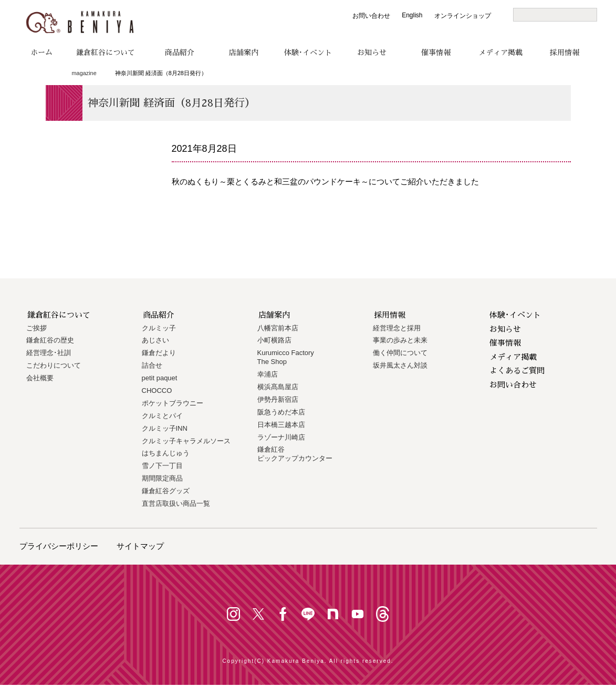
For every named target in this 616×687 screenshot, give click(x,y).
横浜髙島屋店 (278, 387)
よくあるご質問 (517, 371)
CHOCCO (157, 391)
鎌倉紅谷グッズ (166, 491)
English (412, 15)
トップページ (50, 74)
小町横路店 (274, 340)
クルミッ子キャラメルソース (186, 441)
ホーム (41, 53)
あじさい (155, 340)
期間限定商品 (162, 478)
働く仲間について (400, 353)
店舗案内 (244, 53)
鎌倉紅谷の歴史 (50, 340)
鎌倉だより (159, 353)
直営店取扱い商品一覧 (176, 503)
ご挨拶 (36, 328)
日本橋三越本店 (281, 425)
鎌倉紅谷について (106, 53)
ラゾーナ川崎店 (281, 437)
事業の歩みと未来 (400, 340)
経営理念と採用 (397, 328)
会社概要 (40, 378)
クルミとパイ (162, 416)
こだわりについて (54, 365)
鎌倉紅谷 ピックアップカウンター (295, 454)
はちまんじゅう (166, 453)
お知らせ (372, 53)
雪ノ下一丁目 (162, 466)
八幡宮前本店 (278, 328)
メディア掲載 (500, 53)
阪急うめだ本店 (281, 412)
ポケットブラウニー (173, 403)
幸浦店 (268, 374)
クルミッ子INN (165, 428)
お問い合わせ (371, 16)
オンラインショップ (463, 16)
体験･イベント (308, 53)
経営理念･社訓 (49, 353)
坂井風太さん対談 (400, 365)
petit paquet (160, 378)
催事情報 (436, 53)
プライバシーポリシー (59, 546)
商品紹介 (180, 53)
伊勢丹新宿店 (278, 399)
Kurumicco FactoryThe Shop (286, 357)
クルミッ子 (159, 328)
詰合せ (152, 365)
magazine (84, 73)
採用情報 (565, 53)
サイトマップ (140, 546)
